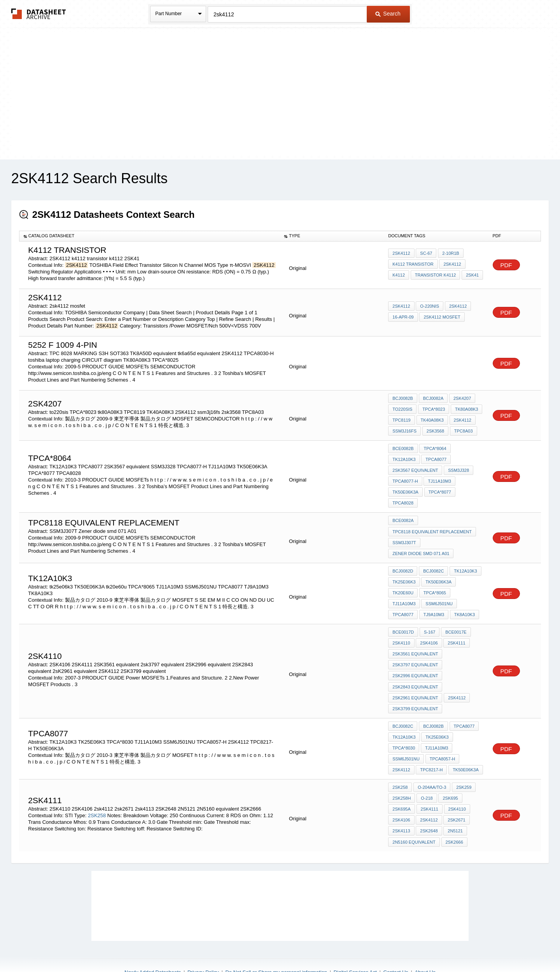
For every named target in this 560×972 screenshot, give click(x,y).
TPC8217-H (431, 746)
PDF (506, 265)
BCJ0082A (433, 398)
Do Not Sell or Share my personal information (276, 946)
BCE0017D (403, 614)
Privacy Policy (203, 946)
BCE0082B (403, 447)
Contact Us (396, 946)
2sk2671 (456, 795)
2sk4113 (401, 806)
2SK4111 (456, 624)
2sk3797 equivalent (415, 645)
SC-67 (426, 254)
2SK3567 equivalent (446, 457)
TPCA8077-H (436, 468)
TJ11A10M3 (404, 478)
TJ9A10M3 (403, 597)
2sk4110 (401, 624)
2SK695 (450, 774)
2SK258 (97, 790)
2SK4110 (456, 785)
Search (388, 14)
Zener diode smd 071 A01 (421, 538)
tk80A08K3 (466, 409)
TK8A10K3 (433, 597)
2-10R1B (450, 254)
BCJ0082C (433, 555)
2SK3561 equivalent (415, 635)
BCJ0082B (403, 398)
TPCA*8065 (434, 576)
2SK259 (463, 764)
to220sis (402, 409)
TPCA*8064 (435, 447)
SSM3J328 (403, 468)
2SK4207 (461, 398)
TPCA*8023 (433, 409)
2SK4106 (429, 624)
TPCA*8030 (404, 725)
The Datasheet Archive (39, 14)
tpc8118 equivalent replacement (432, 517)
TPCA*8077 (404, 489)
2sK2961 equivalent (415, 677)
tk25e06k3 (404, 565)
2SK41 (472, 275)
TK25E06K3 (437, 715)
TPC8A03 (463, 430)
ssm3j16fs (404, 430)
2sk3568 (435, 430)
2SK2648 (429, 806)
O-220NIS (430, 306)
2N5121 (455, 806)
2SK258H (402, 774)
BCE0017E (455, 614)
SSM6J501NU (406, 586)
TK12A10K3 (467, 447)
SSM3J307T (404, 527)
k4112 (399, 275)
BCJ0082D (403, 555)
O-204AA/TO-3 (431, 764)
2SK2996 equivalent (415, 656)
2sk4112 (429, 795)
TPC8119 (401, 419)
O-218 (426, 774)
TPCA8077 (403, 457)
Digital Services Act (355, 946)
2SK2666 (454, 816)
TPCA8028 (435, 489)
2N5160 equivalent (414, 816)
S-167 (429, 614)
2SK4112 (401, 254)
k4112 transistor (413, 264)
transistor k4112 (435, 275)
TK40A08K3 (432, 419)
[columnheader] (150, 236)
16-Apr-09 (403, 317)
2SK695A (401, 785)
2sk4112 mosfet (442, 317)
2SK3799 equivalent (415, 687)
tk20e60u (403, 576)
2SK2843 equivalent (415, 666)
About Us (425, 946)
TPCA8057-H (442, 736)
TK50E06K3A (438, 478)
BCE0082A (403, 506)
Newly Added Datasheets (153, 946)
